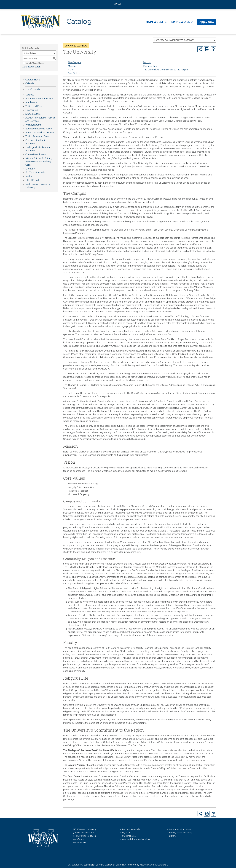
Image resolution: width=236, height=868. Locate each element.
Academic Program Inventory (136, 839)
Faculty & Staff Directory (181, 833)
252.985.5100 (79, 839)
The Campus (75, 62)
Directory (30, 169)
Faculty (147, 62)
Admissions (31, 102)
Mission (72, 66)
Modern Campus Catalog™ (154, 865)
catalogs (76, 865)
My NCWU (127, 833)
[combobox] (185, 40)
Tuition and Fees (34, 106)
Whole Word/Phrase (35, 63)
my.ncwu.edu (182, 22)
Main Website (156, 22)
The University (33, 89)
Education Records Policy (39, 129)
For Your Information (36, 172)
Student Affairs (33, 114)
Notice (29, 176)
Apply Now (207, 22)
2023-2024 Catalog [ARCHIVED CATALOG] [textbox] (174, 40)
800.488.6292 (79, 842)
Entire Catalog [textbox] (30, 53)
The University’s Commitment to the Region (165, 70)
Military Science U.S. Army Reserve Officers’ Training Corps (39, 162)
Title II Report (32, 180)
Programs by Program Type (40, 99)
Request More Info (131, 829)
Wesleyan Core (33, 125)
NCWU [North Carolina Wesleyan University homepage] (118, 4)
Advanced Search (31, 67)
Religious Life (150, 66)
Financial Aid (32, 110)
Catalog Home (33, 80)
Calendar (30, 83)
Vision (71, 70)
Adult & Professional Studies (40, 133)
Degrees (30, 95)
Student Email (129, 836)
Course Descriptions (36, 154)
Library (173, 836)
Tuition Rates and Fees (37, 136)
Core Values (74, 73)
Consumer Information (180, 829)
